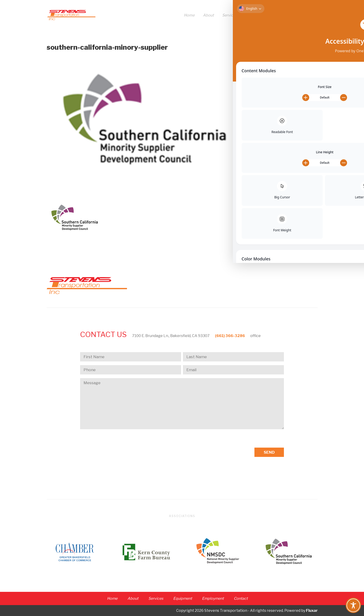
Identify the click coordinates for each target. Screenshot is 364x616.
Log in (273, 129)
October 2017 (280, 89)
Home (189, 15)
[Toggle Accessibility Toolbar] (353, 605)
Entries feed (279, 137)
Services (230, 15)
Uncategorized (281, 109)
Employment (284, 15)
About (208, 15)
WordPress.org (281, 153)
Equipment (255, 15)
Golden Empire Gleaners (289, 70)
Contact (311, 15)
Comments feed (282, 145)
